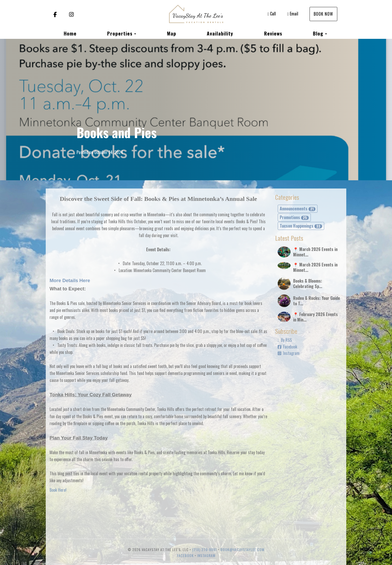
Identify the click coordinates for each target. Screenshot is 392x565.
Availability (220, 33)
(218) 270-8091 (204, 549)
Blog (318, 33)
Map (172, 33)
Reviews (273, 33)
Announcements (298, 209)
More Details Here (70, 280)
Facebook (287, 347)
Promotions (294, 217)
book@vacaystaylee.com (242, 549)
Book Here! (58, 490)
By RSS (285, 340)
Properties (120, 33)
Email (293, 14)
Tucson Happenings (301, 226)
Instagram (289, 353)
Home (70, 33)
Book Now (323, 14)
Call (272, 14)
